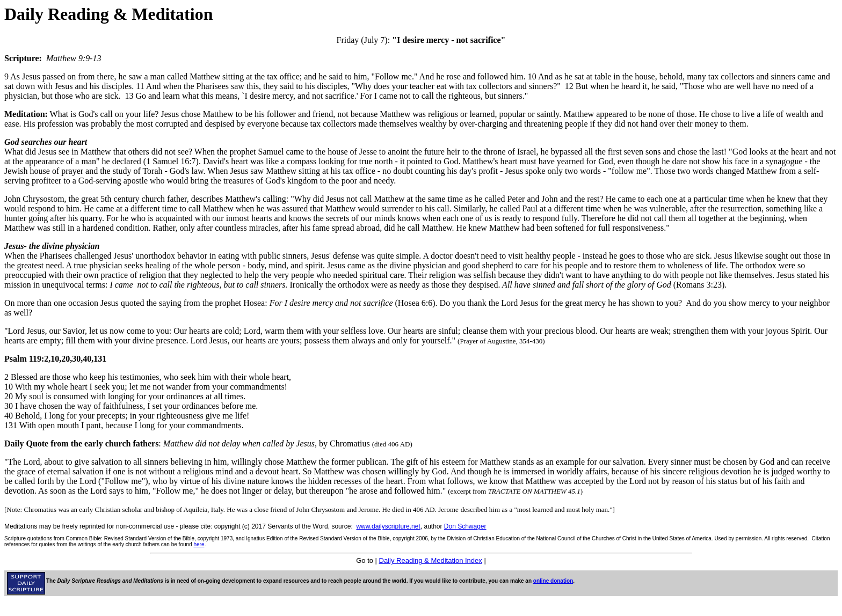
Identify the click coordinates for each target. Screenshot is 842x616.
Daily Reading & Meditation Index (431, 560)
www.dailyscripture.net (388, 526)
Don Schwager (465, 526)
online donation (553, 581)
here (199, 544)
